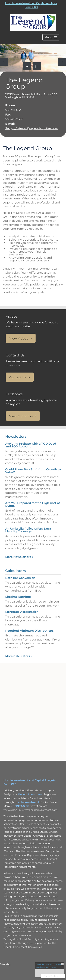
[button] (51, 37)
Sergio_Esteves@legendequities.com (32, 128)
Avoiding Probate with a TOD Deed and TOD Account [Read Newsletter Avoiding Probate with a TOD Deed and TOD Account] (31, 445)
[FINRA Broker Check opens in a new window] (50, 970)
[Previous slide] (4, 62)
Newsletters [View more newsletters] (16, 436)
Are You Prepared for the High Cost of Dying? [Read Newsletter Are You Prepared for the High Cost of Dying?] (33, 504)
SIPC (26, 806)
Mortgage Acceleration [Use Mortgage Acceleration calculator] (22, 612)
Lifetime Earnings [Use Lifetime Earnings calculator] (18, 597)
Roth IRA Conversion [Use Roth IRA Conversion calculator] (20, 578)
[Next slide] (62, 62)
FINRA (18, 806)
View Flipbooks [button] (21, 416)
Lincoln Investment (30, 794)
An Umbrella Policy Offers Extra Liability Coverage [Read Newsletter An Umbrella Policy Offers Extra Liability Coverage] (28, 530)
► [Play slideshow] (27, 66)
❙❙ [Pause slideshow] (37, 66)
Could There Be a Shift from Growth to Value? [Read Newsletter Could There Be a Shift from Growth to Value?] (33, 471)
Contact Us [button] (18, 377)
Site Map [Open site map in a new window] (6, 964)
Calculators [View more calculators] (15, 571)
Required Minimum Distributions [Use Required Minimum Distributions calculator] (29, 631)
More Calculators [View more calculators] (19, 656)
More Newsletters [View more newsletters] (19, 557)
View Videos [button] (19, 339)
